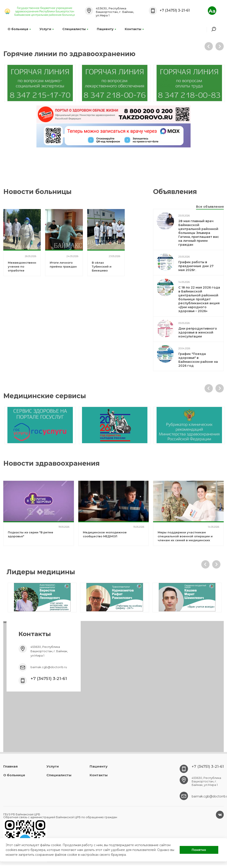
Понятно (199, 850)
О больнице (19, 29)
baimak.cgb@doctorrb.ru (49, 667)
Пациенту (106, 29)
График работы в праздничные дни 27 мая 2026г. (196, 266)
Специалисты (75, 29)
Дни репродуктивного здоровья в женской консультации (198, 332)
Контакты (134, 29)
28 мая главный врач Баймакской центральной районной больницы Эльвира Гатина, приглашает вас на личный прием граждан (199, 233)
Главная (10, 766)
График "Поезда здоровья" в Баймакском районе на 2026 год (198, 360)
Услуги (47, 29)
